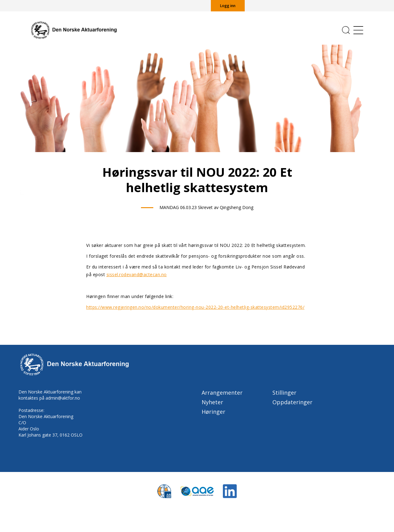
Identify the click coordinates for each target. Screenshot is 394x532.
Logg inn (228, 6)
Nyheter (212, 402)
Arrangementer (222, 393)
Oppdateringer (292, 402)
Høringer (213, 412)
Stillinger (284, 393)
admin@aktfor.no (63, 398)
